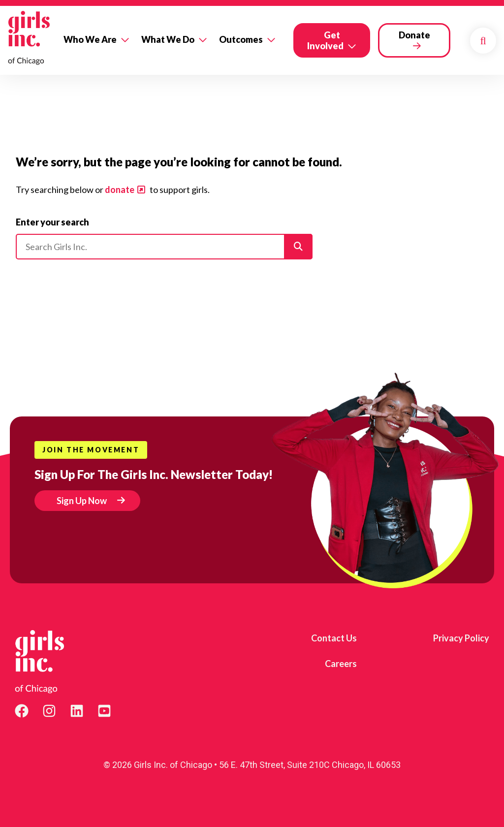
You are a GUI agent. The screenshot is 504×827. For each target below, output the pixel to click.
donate (120, 190)
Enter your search (52, 222)
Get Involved (325, 40)
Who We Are (90, 39)
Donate (414, 35)
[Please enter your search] (164, 247)
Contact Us (334, 638)
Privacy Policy (461, 638)
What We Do (168, 39)
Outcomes (241, 39)
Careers (341, 664)
